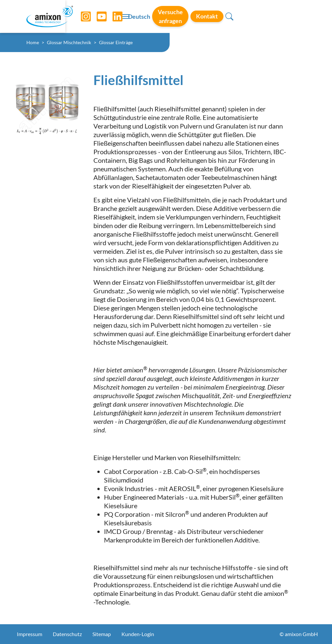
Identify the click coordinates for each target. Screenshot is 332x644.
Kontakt (276, 16)
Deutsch (183, 17)
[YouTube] (97, 16)
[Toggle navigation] (166, 16)
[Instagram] (81, 16)
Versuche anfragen (227, 16)
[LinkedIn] (113, 16)
